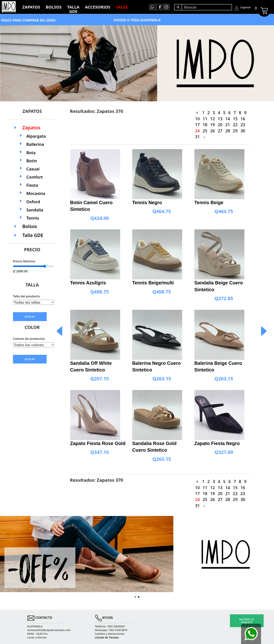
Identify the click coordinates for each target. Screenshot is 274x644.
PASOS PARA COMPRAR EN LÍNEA (28, 20)
